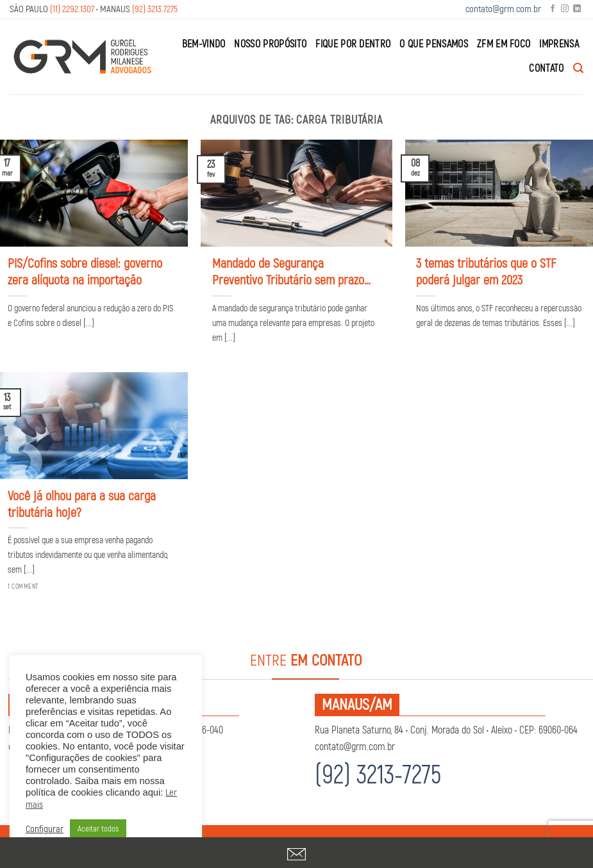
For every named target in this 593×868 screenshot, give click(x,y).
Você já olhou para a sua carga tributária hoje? (82, 504)
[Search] (578, 68)
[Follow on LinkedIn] (577, 9)
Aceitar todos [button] (98, 829)
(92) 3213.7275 (155, 9)
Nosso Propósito (270, 44)
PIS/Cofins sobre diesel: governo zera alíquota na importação (85, 272)
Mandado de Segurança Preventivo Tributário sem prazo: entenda (289, 272)
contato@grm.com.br (503, 9)
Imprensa (559, 44)
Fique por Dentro (353, 44)
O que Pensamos (433, 44)
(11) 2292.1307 (72, 9)
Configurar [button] (45, 830)
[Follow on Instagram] (565, 9)
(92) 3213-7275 (378, 775)
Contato (546, 69)
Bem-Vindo (204, 44)
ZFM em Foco (504, 44)
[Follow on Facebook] (553, 9)
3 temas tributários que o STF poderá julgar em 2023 (486, 272)
